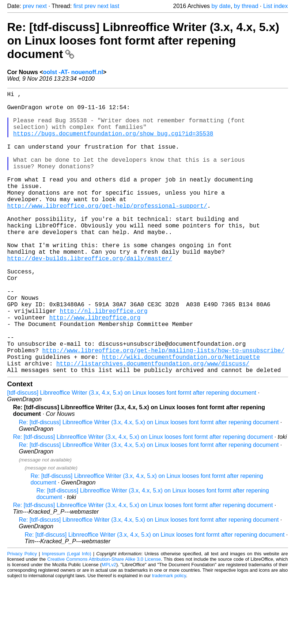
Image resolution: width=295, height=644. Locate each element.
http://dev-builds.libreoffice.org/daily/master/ (90, 296)
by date (221, 6)
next (41, 6)
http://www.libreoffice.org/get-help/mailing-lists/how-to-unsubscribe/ (163, 409)
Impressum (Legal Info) (67, 616)
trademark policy (169, 638)
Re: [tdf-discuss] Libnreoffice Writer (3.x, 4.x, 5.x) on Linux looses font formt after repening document (143, 41)
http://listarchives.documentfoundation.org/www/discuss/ (153, 425)
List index (276, 6)
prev (28, 6)
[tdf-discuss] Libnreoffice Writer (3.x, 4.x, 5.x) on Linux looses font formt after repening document (132, 455)
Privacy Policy (22, 616)
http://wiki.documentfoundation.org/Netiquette (181, 417)
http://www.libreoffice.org (95, 368)
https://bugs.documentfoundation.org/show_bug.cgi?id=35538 (113, 143)
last (115, 6)
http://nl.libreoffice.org (104, 360)
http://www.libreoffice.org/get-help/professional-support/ (107, 232)
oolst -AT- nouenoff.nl (73, 72)
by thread (246, 6)
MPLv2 (109, 627)
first (78, 6)
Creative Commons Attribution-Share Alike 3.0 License (104, 622)
